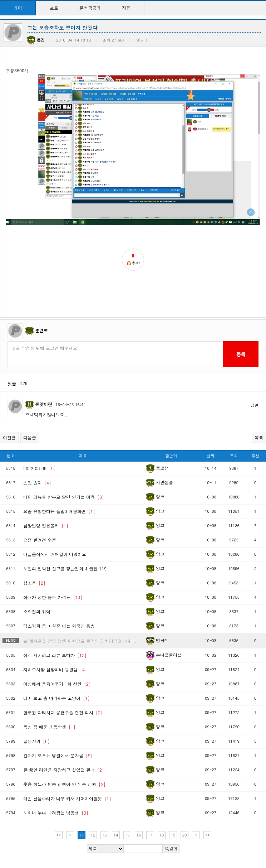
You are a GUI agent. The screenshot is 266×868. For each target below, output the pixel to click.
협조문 (34, 583)
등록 (240, 354)
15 (127, 835)
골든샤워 (36, 741)
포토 (54, 8)
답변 (255, 405)
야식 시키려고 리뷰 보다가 (55, 655)
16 (139, 835)
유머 (18, 8)
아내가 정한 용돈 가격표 (53, 597)
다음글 (30, 437)
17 (150, 835)
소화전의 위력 (37, 611)
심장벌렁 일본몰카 (46, 525)
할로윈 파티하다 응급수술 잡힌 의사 (63, 712)
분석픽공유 (90, 8)
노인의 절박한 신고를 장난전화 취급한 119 (65, 568)
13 (105, 835)
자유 (126, 8)
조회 (234, 456)
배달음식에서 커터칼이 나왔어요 (55, 554)
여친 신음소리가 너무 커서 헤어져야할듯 (67, 798)
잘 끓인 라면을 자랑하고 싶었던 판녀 (64, 770)
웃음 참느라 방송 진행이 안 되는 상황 (64, 784)
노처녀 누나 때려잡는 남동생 (56, 813)
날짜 (211, 456)
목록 (259, 437)
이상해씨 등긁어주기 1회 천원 (57, 684)
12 (93, 835)
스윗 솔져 (37, 483)
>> (207, 835)
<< (59, 835)
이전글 (9, 437)
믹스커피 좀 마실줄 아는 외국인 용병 (59, 626)
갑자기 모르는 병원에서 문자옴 (58, 755)
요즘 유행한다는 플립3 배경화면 (59, 511)
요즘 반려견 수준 (40, 540)
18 (162, 835)
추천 (255, 456)
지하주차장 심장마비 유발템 (55, 669)
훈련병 (41, 330)
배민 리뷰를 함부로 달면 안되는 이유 (64, 497)
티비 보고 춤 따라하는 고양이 (56, 698)
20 (185, 835)
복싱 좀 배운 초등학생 (49, 727)
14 (116, 835)
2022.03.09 (40, 468)
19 (173, 835)
